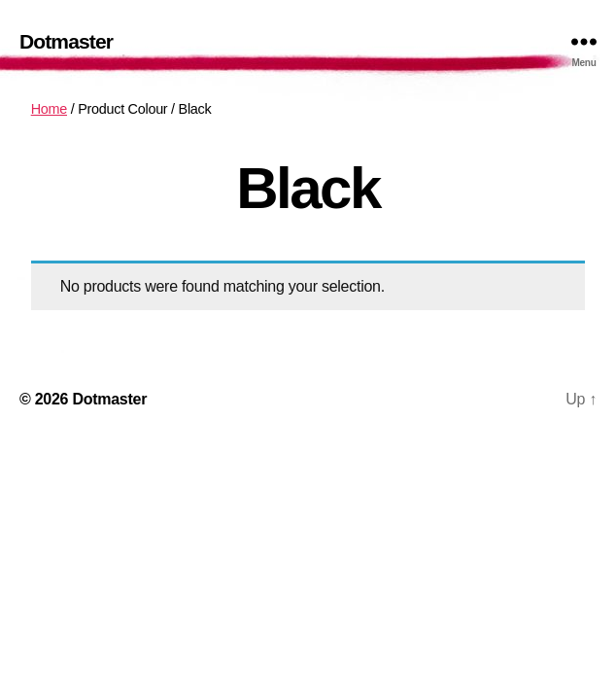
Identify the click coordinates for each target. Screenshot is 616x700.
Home (49, 109)
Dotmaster (66, 41)
